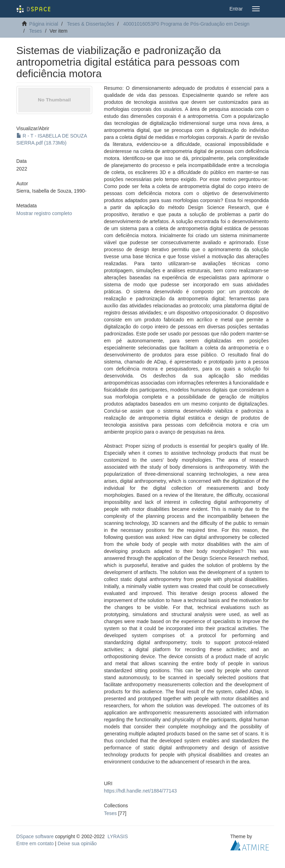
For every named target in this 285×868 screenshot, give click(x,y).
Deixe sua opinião (77, 843)
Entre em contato (35, 843)
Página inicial (44, 24)
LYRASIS (118, 836)
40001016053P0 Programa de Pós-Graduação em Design (186, 24)
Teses (36, 31)
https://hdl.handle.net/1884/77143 (141, 791)
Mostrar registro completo (44, 213)
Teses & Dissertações (91, 24)
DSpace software (35, 836)
